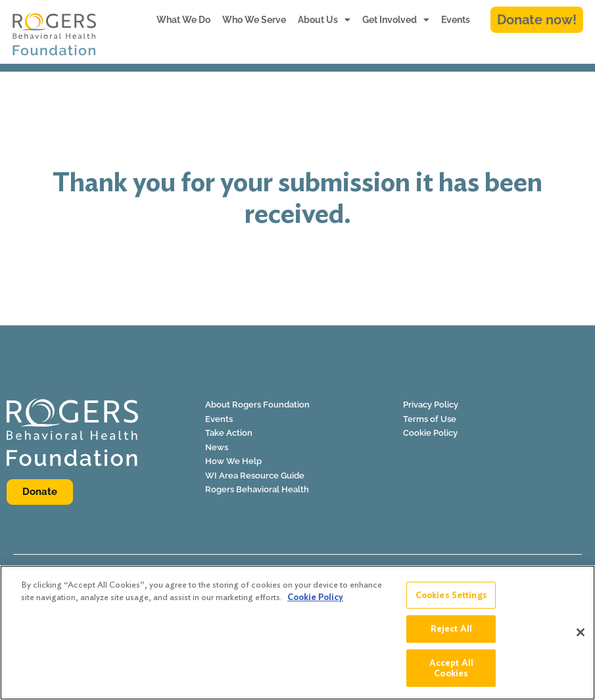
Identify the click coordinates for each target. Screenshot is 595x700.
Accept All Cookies (451, 674)
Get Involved (396, 20)
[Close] (581, 639)
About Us (324, 20)
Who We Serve (254, 20)
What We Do (183, 20)
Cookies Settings (451, 601)
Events (456, 20)
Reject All (451, 635)
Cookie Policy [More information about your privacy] (315, 603)
